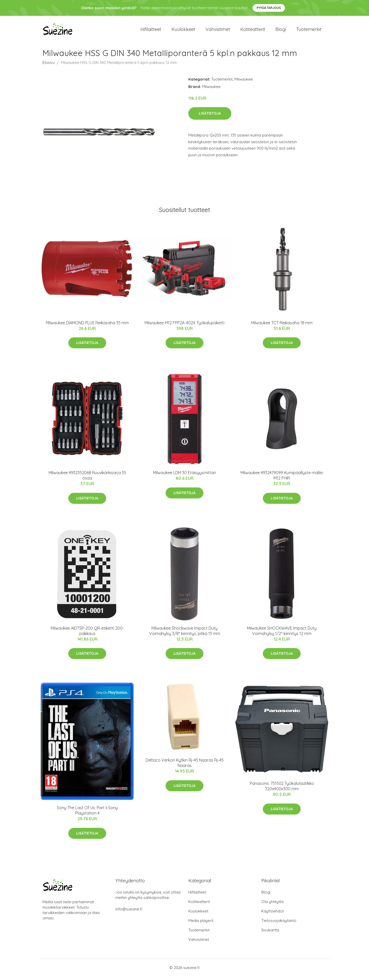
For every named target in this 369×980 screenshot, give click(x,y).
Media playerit (201, 924)
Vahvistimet (218, 31)
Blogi (281, 31)
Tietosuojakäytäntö (279, 924)
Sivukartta (270, 934)
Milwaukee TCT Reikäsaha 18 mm (282, 326)
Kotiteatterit (253, 31)
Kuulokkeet (183, 31)
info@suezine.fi (129, 913)
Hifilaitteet (151, 31)
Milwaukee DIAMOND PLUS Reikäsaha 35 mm (87, 326)
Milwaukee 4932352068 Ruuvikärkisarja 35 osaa (87, 479)
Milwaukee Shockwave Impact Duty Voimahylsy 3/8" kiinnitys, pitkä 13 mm (185, 634)
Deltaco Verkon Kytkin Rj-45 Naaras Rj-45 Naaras (185, 766)
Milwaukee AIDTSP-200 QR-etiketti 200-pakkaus (87, 634)
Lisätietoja (210, 117)
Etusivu (49, 66)
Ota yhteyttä (272, 905)
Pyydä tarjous (269, 8)
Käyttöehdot (273, 915)
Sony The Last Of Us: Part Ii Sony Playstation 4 (87, 814)
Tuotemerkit (309, 31)
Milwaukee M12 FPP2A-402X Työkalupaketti (184, 326)
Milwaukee (244, 83)
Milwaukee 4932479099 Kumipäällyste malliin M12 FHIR (282, 479)
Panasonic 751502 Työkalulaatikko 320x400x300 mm (282, 790)
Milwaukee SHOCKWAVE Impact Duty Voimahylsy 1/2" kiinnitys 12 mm (282, 634)
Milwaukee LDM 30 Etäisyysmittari (184, 476)
